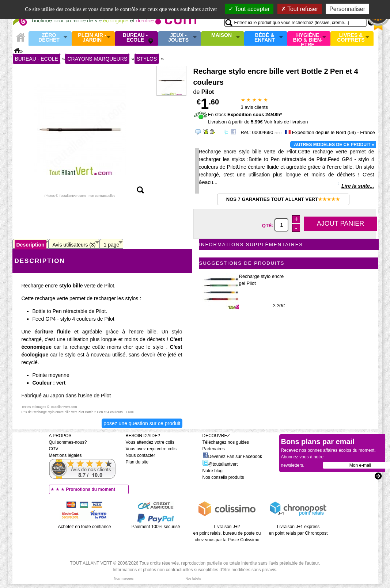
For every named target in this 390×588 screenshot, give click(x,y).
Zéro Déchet (49, 38)
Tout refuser (300, 9)
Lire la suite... (358, 186)
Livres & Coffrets (351, 38)
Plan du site (137, 462)
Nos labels (193, 579)
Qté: (268, 225)
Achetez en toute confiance (85, 527)
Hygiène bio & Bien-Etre (308, 38)
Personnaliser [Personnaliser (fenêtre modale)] (347, 9)
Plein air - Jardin (92, 38)
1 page (112, 245)
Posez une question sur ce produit (142, 423)
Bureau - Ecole (135, 38)
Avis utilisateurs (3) (74, 245)
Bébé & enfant (265, 38)
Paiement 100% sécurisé (156, 527)
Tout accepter (249, 9)
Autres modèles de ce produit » (334, 145)
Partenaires (214, 449)
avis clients (254, 107)
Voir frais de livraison (286, 122)
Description (31, 245)
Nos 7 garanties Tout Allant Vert (283, 199)
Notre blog (213, 471)
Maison (221, 35)
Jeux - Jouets (178, 38)
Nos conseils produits (223, 477)
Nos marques (124, 579)
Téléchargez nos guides (226, 442)
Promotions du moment (91, 489)
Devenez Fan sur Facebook (232, 457)
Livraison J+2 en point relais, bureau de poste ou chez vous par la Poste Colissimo (227, 533)
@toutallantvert (220, 464)
